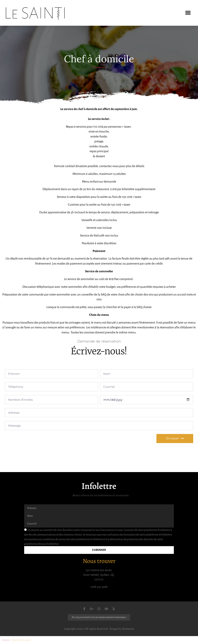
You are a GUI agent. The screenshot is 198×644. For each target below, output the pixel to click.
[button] (188, 13)
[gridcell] (99, 221)
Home (6, 640)
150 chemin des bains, (99, 570)
